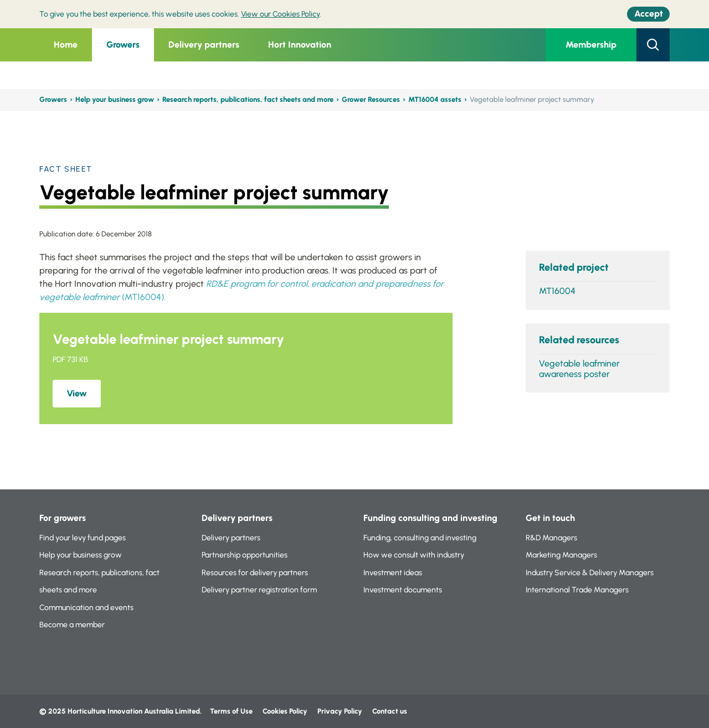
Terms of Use (231, 711)
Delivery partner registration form (259, 590)
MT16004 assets (435, 99)
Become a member (72, 625)
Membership (591, 45)
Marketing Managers (561, 555)
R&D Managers (551, 538)
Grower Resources (371, 99)
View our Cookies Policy (280, 14)
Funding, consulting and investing (420, 538)
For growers (63, 518)
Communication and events (86, 608)
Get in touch (550, 518)
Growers (123, 45)
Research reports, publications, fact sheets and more (248, 99)
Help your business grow (115, 99)
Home (66, 45)
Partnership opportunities (245, 555)
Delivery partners (204, 45)
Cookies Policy (285, 711)
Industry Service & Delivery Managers (590, 573)
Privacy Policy (341, 711)
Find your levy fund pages (83, 538)
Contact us (390, 711)
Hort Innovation (300, 45)
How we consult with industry (414, 555)
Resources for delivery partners (255, 573)
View (77, 393)
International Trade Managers (577, 590)
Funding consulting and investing (430, 518)
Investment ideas (393, 573)
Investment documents (403, 590)
